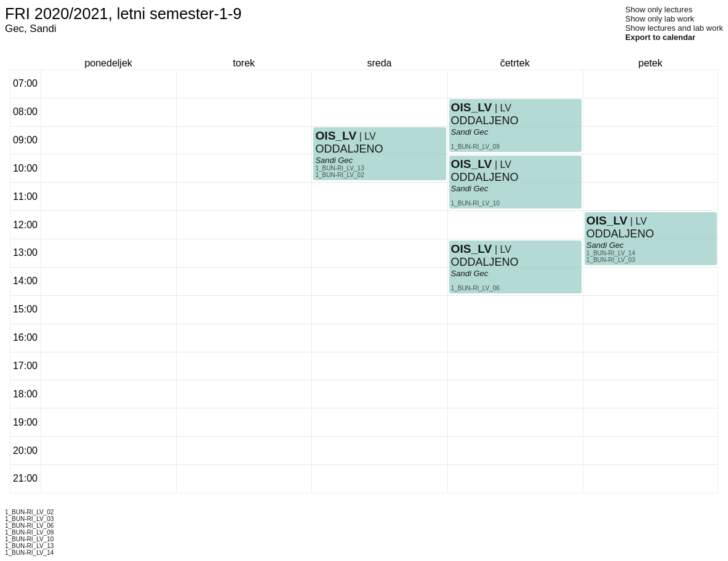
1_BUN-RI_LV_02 (339, 175)
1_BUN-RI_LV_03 (611, 260)
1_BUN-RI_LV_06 (475, 288)
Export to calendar (660, 37)
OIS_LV (336, 136)
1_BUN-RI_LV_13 (339, 168)
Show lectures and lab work (674, 28)
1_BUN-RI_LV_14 (611, 253)
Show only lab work (660, 19)
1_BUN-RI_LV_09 (475, 147)
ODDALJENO (349, 149)
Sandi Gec (334, 160)
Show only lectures (659, 10)
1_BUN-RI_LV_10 (475, 203)
